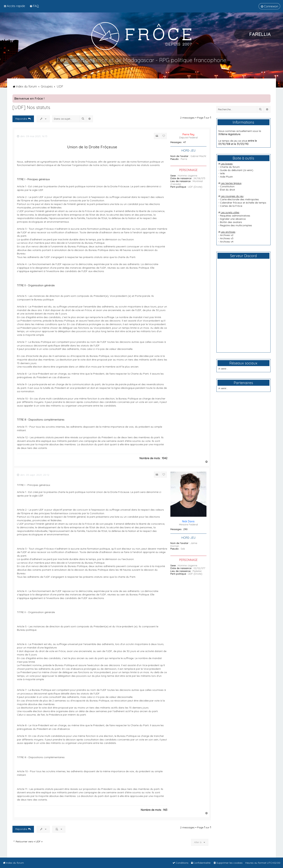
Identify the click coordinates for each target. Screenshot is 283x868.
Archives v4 (227, 242)
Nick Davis (188, 521)
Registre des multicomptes (236, 225)
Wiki (222, 173)
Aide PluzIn (226, 177)
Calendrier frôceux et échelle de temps (243, 203)
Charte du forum (230, 167)
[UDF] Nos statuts (31, 107)
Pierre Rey (188, 134)
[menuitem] (34, 6)
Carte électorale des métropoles (239, 199)
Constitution (227, 186)
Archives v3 (227, 238)
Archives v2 (227, 235)
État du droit (228, 190)
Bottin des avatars (231, 222)
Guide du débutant (231, 170)
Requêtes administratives (235, 216)
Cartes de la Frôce (231, 206)
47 (185, 142)
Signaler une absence (233, 219)
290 (185, 529)
